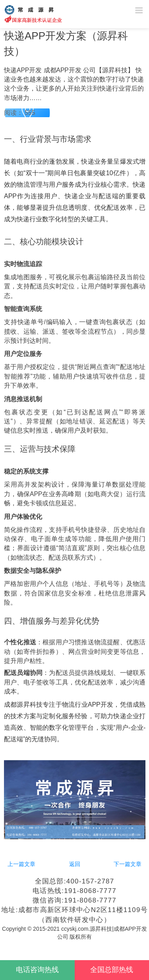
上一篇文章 (21, 864)
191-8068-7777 (90, 891)
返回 (75, 864)
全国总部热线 (112, 970)
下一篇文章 (128, 864)
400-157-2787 (90, 881)
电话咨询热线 (37, 970)
